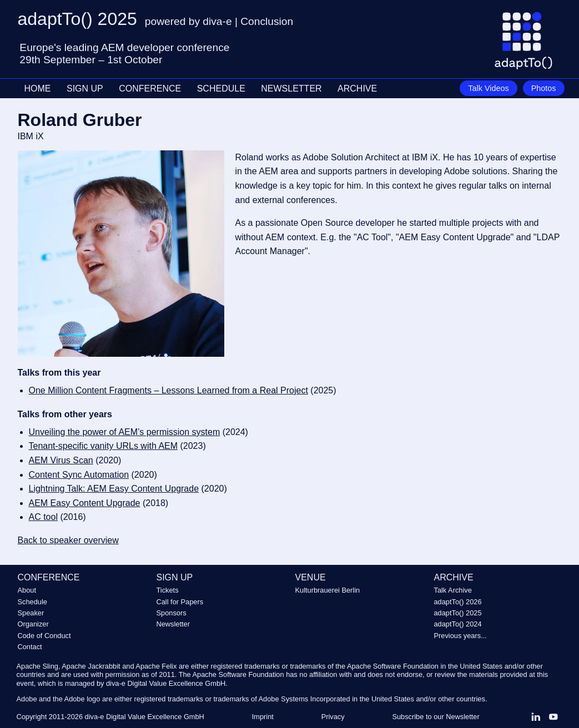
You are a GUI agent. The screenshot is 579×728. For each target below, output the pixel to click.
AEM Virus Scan (61, 460)
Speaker (31, 613)
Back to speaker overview (68, 540)
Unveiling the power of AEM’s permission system (125, 432)
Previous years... (460, 636)
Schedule (32, 602)
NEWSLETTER (291, 89)
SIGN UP (85, 89)
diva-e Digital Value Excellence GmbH (145, 717)
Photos (544, 88)
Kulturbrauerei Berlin (328, 590)
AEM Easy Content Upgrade (85, 503)
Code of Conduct (44, 636)
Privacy (333, 717)
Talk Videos (488, 88)
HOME (38, 89)
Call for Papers (180, 602)
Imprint (263, 717)
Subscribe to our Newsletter (435, 717)
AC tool (43, 517)
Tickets (168, 590)
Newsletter (173, 624)
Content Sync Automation (79, 475)
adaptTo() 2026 (458, 602)
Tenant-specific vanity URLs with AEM (104, 446)
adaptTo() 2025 (458, 613)
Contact (30, 647)
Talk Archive (453, 590)
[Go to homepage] (528, 45)
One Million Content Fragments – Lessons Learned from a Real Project (168, 390)
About (27, 590)
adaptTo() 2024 (458, 624)
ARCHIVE (357, 89)
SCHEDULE (221, 89)
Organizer (33, 624)
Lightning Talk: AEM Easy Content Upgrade (114, 489)
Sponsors (172, 613)
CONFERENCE (150, 89)
